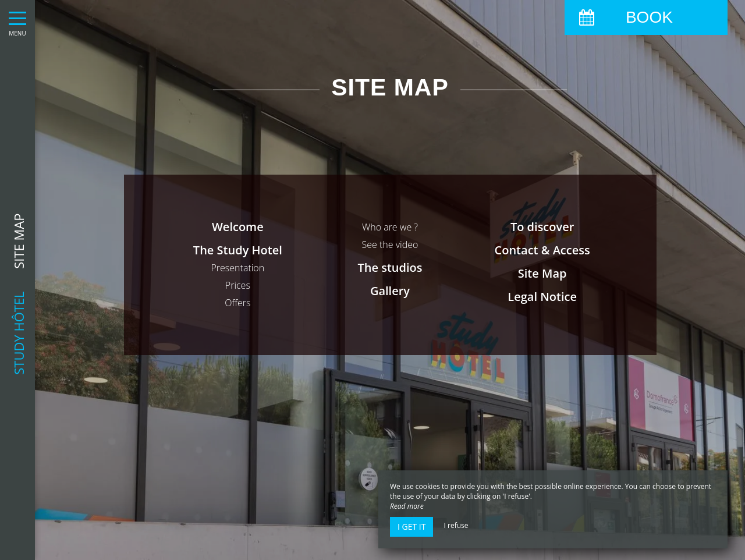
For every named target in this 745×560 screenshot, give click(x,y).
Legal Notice (542, 297)
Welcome (238, 227)
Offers (237, 303)
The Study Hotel (238, 250)
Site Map (542, 273)
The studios (390, 267)
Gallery (390, 291)
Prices (238, 285)
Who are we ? (390, 227)
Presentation (237, 268)
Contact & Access (542, 250)
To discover (542, 227)
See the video (390, 244)
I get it (411, 527)
